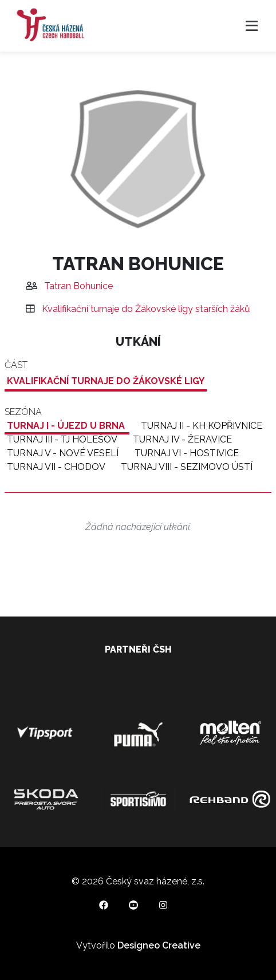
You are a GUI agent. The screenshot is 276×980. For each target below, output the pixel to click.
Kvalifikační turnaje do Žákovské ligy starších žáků (146, 309)
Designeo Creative (159, 945)
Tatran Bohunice (78, 286)
